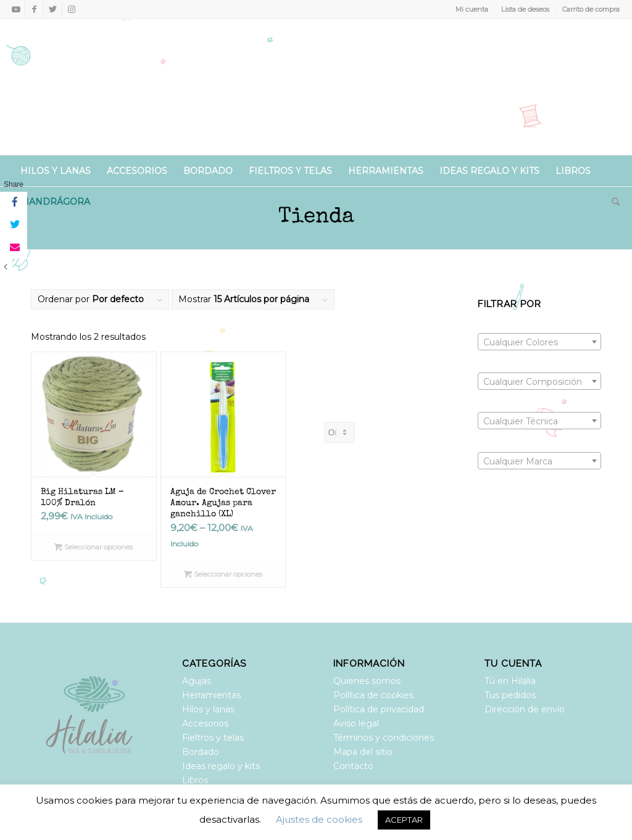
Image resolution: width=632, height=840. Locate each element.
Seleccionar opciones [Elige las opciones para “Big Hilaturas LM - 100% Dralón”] (94, 547)
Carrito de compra (591, 9)
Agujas (197, 681)
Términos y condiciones (384, 738)
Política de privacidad (379, 709)
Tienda (316, 217)
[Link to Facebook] (34, 9)
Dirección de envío (525, 709)
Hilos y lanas (208, 709)
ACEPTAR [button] (404, 820)
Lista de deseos (525, 9)
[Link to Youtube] (16, 9)
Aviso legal (356, 723)
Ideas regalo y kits (221, 766)
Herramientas (211, 695)
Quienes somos (367, 681)
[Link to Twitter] (53, 9)
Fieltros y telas (213, 738)
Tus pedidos (510, 695)
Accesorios (205, 723)
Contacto (353, 766)
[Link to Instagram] (72, 9)
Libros (195, 780)
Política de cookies (373, 695)
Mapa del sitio (363, 752)
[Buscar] (612, 202)
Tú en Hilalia (510, 681)
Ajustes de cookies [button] (319, 819)
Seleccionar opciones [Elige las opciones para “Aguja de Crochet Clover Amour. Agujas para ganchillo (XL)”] (223, 574)
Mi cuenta (472, 9)
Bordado (201, 752)
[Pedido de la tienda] (339, 432)
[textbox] (539, 342)
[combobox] (539, 342)
